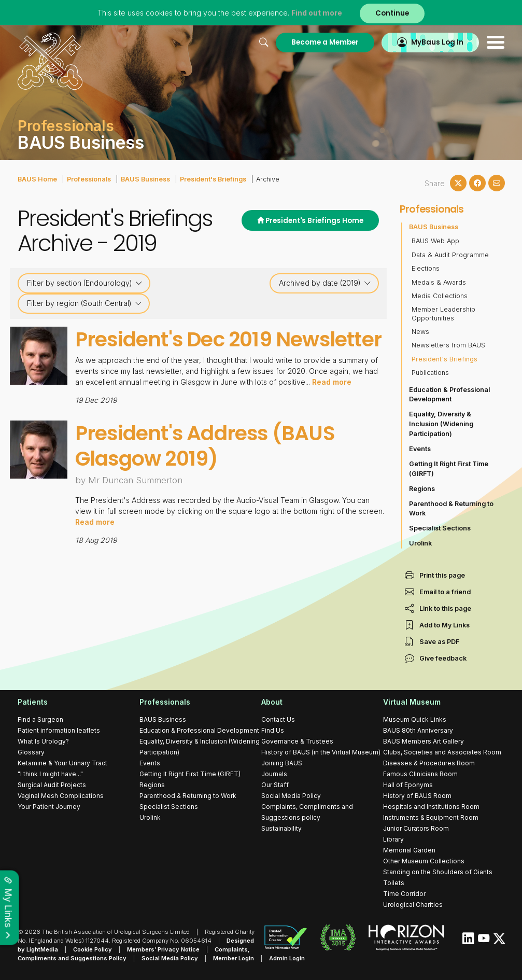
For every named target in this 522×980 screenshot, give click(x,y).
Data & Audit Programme (450, 255)
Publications (430, 373)
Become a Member (325, 42)
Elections (426, 268)
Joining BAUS (282, 763)
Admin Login (287, 958)
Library (393, 839)
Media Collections (440, 296)
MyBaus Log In (437, 42)
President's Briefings (213, 179)
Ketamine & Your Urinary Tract (62, 763)
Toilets (394, 883)
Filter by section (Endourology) (85, 283)
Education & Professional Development (449, 395)
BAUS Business (145, 179)
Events (420, 449)
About (272, 702)
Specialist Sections (440, 528)
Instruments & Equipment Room (431, 817)
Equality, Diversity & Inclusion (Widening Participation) (441, 424)
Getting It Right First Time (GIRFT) (449, 469)
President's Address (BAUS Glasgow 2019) (205, 446)
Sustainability (281, 828)
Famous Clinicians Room (420, 774)
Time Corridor (404, 894)
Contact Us (278, 719)
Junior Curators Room (416, 828)
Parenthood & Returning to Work (451, 509)
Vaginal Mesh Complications (61, 796)
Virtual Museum (412, 702)
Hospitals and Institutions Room (431, 807)
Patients (33, 702)
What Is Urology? (43, 741)
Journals (274, 774)
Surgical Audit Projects (52, 785)
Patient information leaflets (59, 730)
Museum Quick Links (415, 719)
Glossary (31, 752)
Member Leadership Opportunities (443, 313)
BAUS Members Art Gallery (424, 741)
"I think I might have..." (50, 774)
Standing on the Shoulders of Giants (438, 872)
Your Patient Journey (49, 807)
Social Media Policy (291, 796)
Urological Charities (413, 905)
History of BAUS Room (417, 796)
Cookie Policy (93, 949)
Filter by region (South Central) (84, 303)
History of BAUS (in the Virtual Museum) (321, 752)
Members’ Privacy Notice (163, 949)
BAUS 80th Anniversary (418, 730)
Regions (422, 489)
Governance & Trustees (297, 741)
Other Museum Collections (424, 861)
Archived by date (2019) (325, 283)
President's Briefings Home (310, 221)
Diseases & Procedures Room (429, 763)
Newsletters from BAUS (448, 345)
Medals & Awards (439, 282)
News (420, 332)
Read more (332, 382)
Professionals (89, 179)
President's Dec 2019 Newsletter (228, 339)
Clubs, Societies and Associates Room (442, 752)
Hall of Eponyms (408, 785)
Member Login (234, 958)
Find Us (273, 730)
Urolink (420, 543)
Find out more (317, 13)
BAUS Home (37, 179)
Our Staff (275, 785)
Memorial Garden (409, 850)
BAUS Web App (435, 241)
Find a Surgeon (40, 719)
